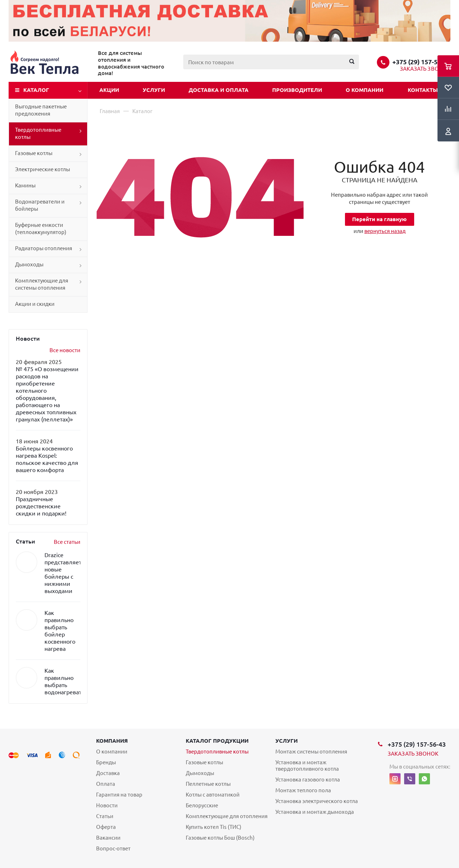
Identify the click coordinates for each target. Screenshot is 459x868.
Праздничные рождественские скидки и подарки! (41, 506)
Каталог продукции (217, 741)
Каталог (36, 90)
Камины (25, 185)
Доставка (108, 773)
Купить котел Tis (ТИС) (214, 827)
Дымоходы (29, 264)
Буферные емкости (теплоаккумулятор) (41, 228)
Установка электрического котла (317, 801)
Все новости (65, 350)
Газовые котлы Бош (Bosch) (220, 838)
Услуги (154, 90)
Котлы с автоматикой (213, 795)
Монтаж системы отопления (311, 752)
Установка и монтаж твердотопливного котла (307, 766)
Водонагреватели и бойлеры (40, 205)
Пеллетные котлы (208, 784)
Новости (107, 805)
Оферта (106, 827)
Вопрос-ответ (113, 848)
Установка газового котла (308, 780)
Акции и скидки (35, 304)
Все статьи (67, 542)
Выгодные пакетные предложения (41, 110)
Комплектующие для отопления (227, 816)
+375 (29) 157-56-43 (421, 62)
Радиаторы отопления (44, 248)
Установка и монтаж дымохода (315, 812)
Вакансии (108, 838)
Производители (297, 90)
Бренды (106, 762)
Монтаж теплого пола (303, 790)
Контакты (423, 90)
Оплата (106, 784)
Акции (109, 90)
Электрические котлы (42, 169)
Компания (112, 741)
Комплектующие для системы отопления (42, 284)
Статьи (105, 816)
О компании (365, 90)
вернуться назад (385, 231)
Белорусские (202, 805)
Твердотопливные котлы (38, 133)
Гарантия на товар (119, 795)
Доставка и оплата (219, 90)
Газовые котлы (34, 153)
